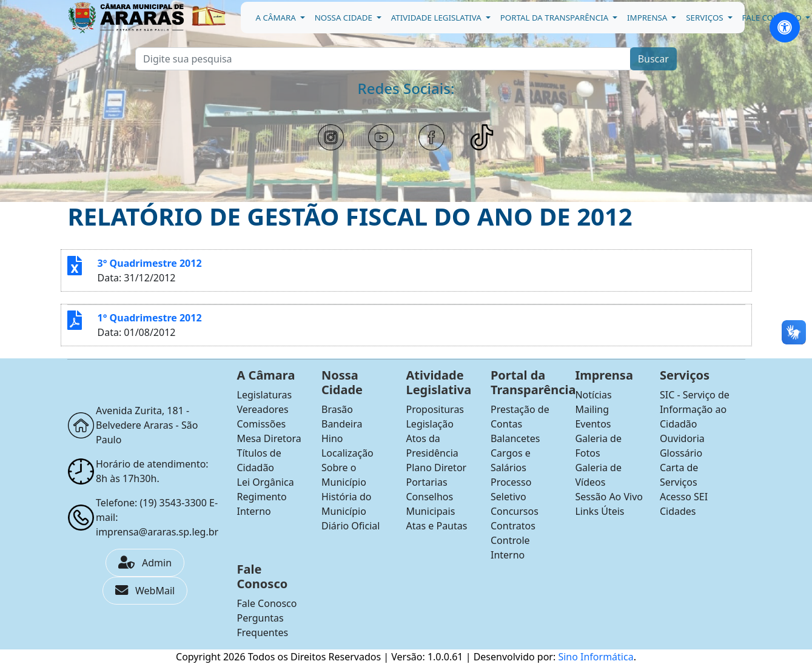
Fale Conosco (267, 603)
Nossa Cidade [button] (345, 18)
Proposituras (435, 409)
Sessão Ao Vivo (609, 497)
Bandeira (342, 424)
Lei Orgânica (266, 482)
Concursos (515, 511)
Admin (145, 563)
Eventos (593, 424)
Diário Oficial (351, 526)
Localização (347, 453)
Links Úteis (599, 511)
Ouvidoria (682, 438)
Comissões (262, 424)
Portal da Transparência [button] (555, 18)
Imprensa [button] (648, 18)
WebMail (145, 591)
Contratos (513, 526)
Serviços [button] (706, 18)
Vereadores (263, 409)
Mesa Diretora (269, 438)
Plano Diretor (436, 468)
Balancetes (515, 438)
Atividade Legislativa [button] (438, 18)
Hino (332, 438)
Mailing (592, 409)
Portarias (426, 482)
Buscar (653, 59)
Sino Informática (596, 657)
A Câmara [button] (277, 18)
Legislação (429, 424)
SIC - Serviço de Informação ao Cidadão (695, 409)
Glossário (681, 453)
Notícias (593, 395)
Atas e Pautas (436, 526)
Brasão (337, 409)
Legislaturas (265, 395)
